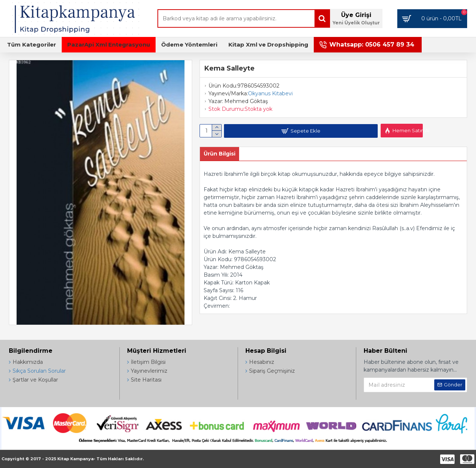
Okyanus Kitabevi (270, 93)
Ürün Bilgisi (220, 154)
